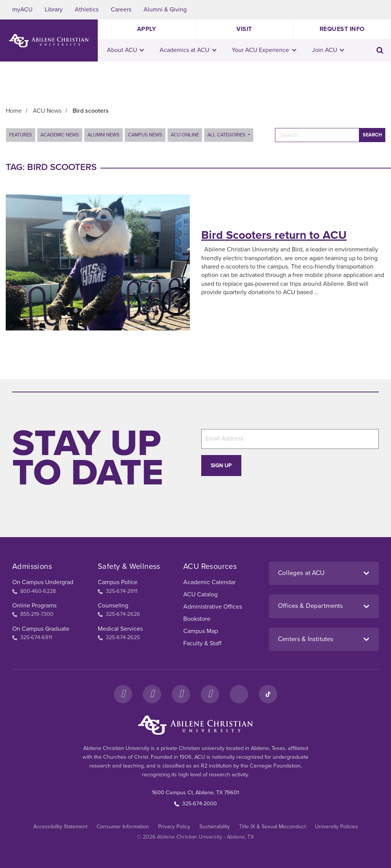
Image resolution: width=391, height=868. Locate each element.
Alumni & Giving (165, 10)
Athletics (87, 10)
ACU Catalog (200, 594)
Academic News (60, 135)
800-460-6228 (34, 591)
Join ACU (328, 50)
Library (54, 10)
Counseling (113, 606)
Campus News (145, 135)
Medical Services (120, 629)
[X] (181, 694)
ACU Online (185, 135)
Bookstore (197, 619)
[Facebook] (123, 694)
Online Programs (34, 606)
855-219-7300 (33, 614)
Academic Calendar (209, 582)
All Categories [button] (227, 135)
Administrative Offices (213, 607)
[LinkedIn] (239, 694)
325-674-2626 (119, 614)
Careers (121, 10)
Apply (147, 29)
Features (21, 135)
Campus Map (201, 631)
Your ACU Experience (264, 50)
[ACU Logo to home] (49, 41)
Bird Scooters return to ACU (274, 235)
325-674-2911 (118, 591)
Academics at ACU (188, 50)
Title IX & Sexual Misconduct (272, 827)
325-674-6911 (32, 637)
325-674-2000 (195, 804)
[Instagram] (152, 694)
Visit (244, 29)
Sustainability (215, 827)
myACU (22, 10)
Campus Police (118, 582)
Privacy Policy (174, 827)
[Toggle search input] (380, 50)
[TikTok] (268, 694)
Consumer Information (123, 827)
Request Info (342, 29)
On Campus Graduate (41, 629)
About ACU (126, 50)
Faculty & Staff (202, 643)
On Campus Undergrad (43, 582)
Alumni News (103, 135)
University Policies (337, 827)
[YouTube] (210, 694)
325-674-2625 (119, 637)
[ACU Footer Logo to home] (195, 725)
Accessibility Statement (60, 827)
